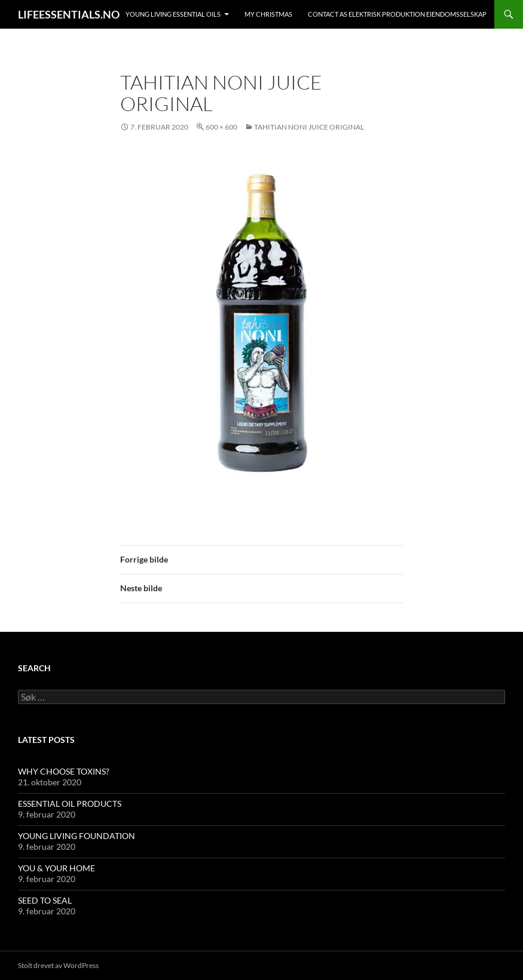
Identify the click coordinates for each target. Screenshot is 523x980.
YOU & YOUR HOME (56, 868)
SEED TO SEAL (45, 900)
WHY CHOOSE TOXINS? (64, 771)
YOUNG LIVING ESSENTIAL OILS (173, 14)
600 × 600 (221, 127)
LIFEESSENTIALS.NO (69, 14)
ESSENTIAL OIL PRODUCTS (70, 804)
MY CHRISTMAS (268, 14)
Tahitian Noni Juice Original (309, 127)
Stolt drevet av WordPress (58, 965)
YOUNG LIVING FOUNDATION (77, 836)
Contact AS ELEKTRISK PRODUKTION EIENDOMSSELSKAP (397, 14)
